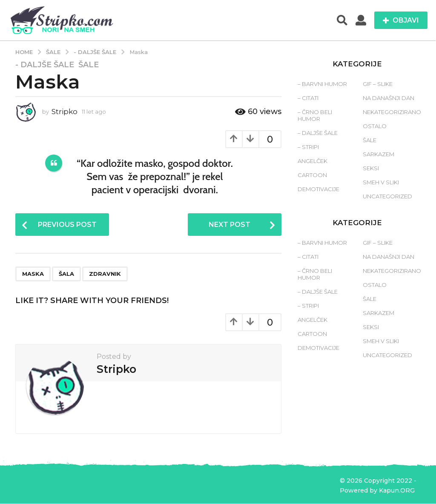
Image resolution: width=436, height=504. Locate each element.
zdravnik (105, 274)
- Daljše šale (45, 65)
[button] (342, 20)
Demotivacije (318, 189)
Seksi (371, 168)
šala (66, 274)
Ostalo (375, 126)
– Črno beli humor (315, 115)
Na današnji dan (389, 98)
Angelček (313, 161)
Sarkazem (379, 154)
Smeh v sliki (381, 182)
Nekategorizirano (392, 112)
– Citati (308, 98)
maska (33, 274)
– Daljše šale (318, 133)
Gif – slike (378, 84)
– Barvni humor (322, 84)
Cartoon (312, 175)
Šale (89, 65)
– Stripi (308, 147)
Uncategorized (387, 196)
